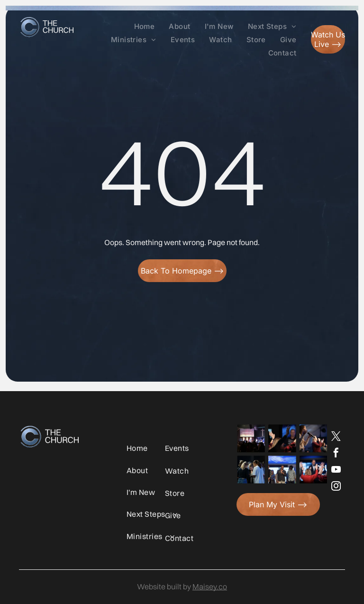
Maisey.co (210, 586)
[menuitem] (145, 26)
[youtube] (336, 471)
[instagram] (336, 487)
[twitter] (336, 437)
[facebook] (336, 454)
